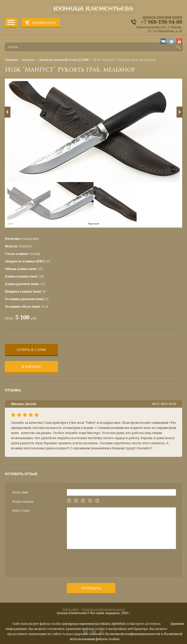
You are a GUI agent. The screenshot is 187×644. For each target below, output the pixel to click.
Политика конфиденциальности (103, 609)
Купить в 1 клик (31, 350)
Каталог (28, 60)
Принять (178, 624)
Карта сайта (71, 609)
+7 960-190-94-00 (161, 22)
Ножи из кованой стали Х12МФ (64, 60)
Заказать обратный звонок (162, 17)
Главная (11, 60)
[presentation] (104, 561)
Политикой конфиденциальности (133, 634)
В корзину (32, 367)
